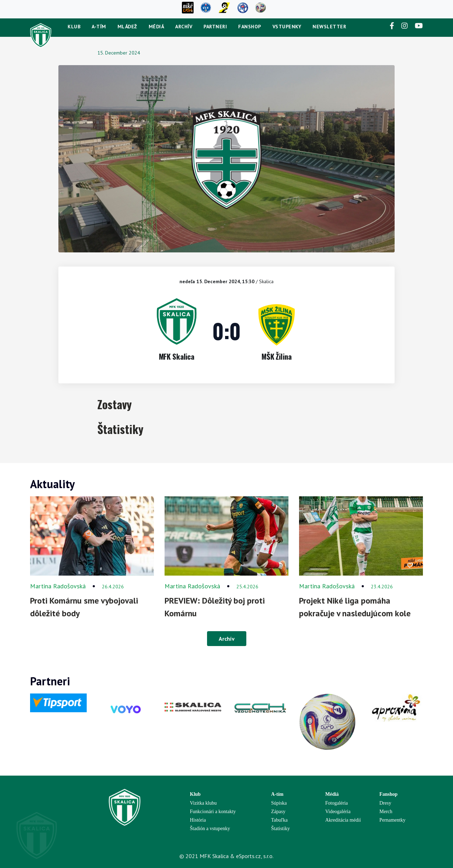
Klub (74, 27)
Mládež (127, 27)
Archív (184, 27)
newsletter (329, 27)
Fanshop (250, 27)
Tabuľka (279, 820)
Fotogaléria (337, 803)
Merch (386, 812)
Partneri (215, 27)
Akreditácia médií (343, 820)
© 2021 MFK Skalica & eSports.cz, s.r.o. (226, 856)
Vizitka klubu (203, 803)
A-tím (99, 27)
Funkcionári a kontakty (213, 812)
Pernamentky (392, 820)
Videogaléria (338, 812)
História (198, 820)
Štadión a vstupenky (210, 829)
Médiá (156, 27)
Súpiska (279, 803)
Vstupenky (287, 27)
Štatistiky (280, 829)
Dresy (385, 803)
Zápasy (278, 812)
